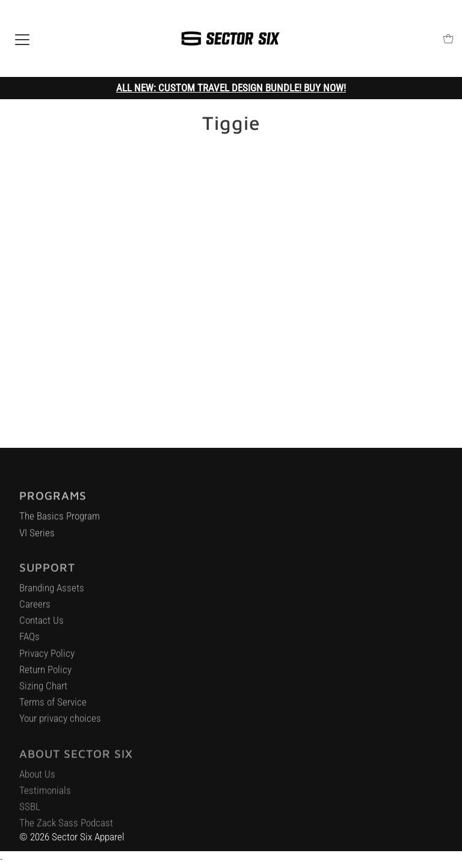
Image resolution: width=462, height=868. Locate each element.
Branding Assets (52, 591)
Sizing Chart (43, 689)
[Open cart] (448, 39)
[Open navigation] (22, 38)
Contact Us (42, 624)
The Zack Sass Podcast (66, 827)
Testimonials (45, 794)
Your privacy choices (60, 722)
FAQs (29, 640)
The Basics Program (60, 519)
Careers (35, 608)
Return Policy (45, 673)
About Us (37, 778)
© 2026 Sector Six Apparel (72, 837)
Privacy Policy (47, 657)
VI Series (37, 536)
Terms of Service (53, 706)
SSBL (30, 811)
